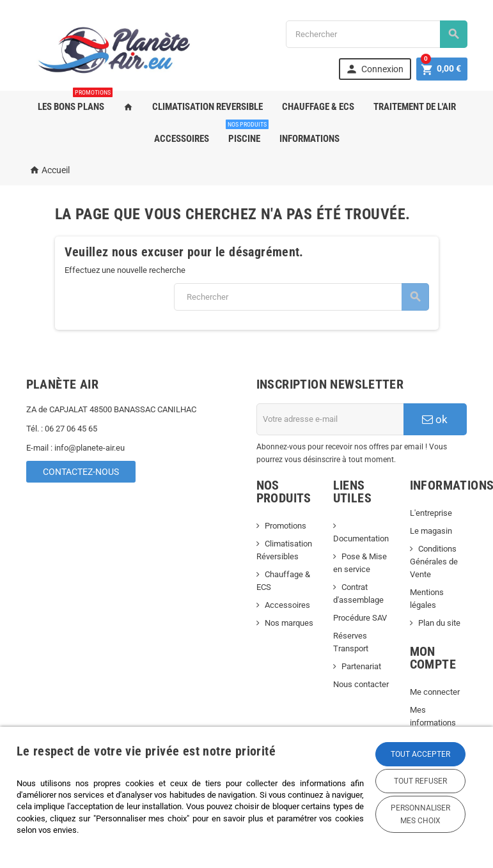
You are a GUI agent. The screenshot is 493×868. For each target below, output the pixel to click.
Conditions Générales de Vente (434, 562)
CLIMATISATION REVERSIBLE (207, 107)
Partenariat (361, 666)
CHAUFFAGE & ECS (318, 107)
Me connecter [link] (435, 692)
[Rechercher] (377, 34)
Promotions (286, 526)
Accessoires (287, 605)
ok (435, 419)
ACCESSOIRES (182, 139)
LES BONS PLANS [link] (74, 102)
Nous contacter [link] (361, 684)
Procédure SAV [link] (360, 618)
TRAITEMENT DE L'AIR (415, 107)
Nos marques (289, 623)
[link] (374, 69)
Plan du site (439, 623)
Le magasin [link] (431, 531)
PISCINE (246, 134)
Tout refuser (420, 781)
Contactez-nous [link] (81, 472)
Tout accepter (420, 754)
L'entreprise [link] (431, 513)
